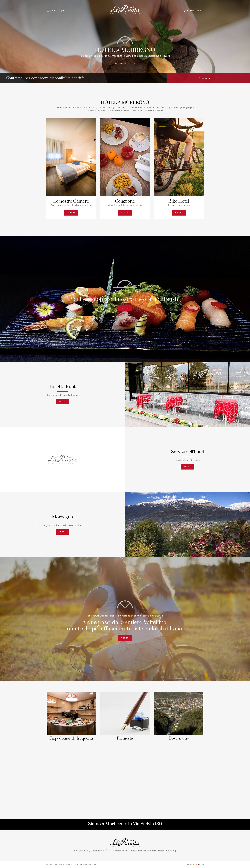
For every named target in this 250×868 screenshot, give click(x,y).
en (64, 11)
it (60, 11)
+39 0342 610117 (121, 851)
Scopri (71, 213)
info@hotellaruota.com (144, 851)
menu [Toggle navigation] (51, 11)
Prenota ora (208, 78)
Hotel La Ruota (167, 851)
